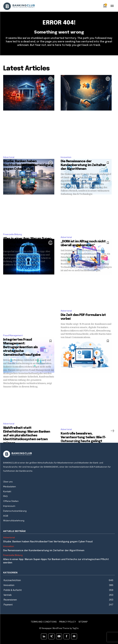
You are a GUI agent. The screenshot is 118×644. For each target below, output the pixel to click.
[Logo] (59, 454)
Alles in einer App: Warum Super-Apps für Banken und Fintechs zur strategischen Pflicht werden (29, 242)
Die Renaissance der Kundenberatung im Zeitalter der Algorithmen (83, 165)
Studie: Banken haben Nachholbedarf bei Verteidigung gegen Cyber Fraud (28, 165)
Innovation (66, 157)
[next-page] (112, 431)
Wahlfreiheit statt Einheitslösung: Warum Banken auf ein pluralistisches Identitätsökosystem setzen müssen (27, 436)
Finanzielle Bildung (12, 234)
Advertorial (9, 157)
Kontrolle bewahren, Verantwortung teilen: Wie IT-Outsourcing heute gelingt (83, 437)
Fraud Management (13, 335)
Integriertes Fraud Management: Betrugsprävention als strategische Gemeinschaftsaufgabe (22, 347)
